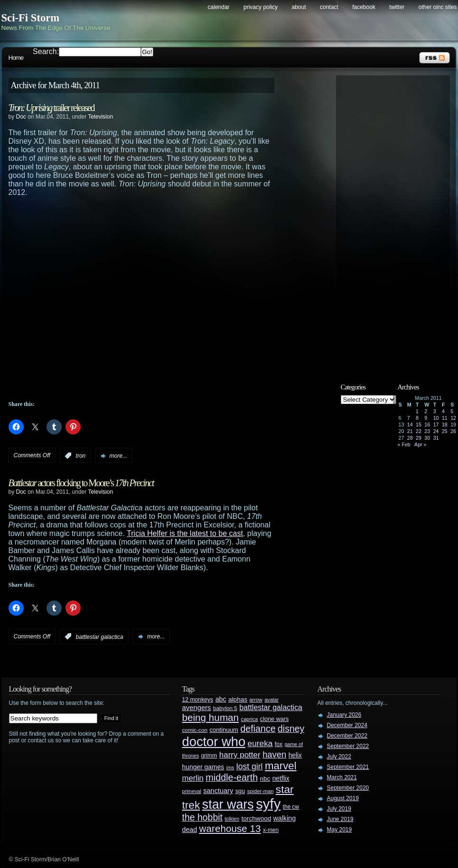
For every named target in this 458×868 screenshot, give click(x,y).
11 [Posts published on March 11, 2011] (445, 418)
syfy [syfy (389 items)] (268, 804)
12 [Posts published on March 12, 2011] (453, 418)
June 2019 (340, 819)
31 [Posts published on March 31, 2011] (436, 438)
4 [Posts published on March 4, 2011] (443, 411)
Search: (46, 51)
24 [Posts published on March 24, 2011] (436, 431)
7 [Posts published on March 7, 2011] (409, 418)
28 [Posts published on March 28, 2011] (410, 438)
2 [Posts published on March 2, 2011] (426, 411)
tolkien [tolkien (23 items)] (232, 819)
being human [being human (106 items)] (211, 717)
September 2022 (348, 746)
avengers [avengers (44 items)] (197, 708)
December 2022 (347, 736)
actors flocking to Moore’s (81, 483)
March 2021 (342, 777)
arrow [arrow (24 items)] (256, 700)
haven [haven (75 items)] (274, 754)
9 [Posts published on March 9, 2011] (426, 418)
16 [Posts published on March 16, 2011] (427, 425)
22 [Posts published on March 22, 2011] (419, 431)
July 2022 (339, 757)
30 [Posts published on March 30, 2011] (427, 438)
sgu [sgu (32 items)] (240, 791)
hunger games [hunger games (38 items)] (203, 767)
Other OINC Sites (438, 7)
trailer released (51, 108)
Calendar (219, 7)
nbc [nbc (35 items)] (265, 779)
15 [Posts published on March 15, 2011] (419, 425)
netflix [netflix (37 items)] (281, 779)
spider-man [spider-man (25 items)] (261, 791)
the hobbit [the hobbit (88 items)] (202, 817)
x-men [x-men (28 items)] (271, 830)
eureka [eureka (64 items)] (260, 743)
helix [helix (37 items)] (295, 755)
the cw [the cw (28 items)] (291, 807)
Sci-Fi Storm (31, 18)
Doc (21, 117)
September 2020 (348, 788)
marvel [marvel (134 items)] (281, 766)
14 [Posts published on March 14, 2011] (410, 425)
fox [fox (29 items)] (279, 744)
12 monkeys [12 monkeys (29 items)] (198, 700)
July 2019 (339, 809)
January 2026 (344, 715)
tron (81, 456)
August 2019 (343, 798)
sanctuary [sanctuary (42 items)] (218, 791)
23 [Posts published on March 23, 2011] (427, 431)
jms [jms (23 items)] (230, 767)
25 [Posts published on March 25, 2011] (445, 431)
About (299, 7)
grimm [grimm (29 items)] (209, 756)
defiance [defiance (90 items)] (258, 729)
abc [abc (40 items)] (221, 699)
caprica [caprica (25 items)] (250, 719)
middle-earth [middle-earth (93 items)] (232, 777)
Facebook (364, 7)
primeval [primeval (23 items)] (192, 791)
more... (118, 456)
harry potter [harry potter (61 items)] (240, 755)
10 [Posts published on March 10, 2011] (436, 418)
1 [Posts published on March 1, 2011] (417, 411)
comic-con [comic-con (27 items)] (195, 730)
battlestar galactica (100, 637)
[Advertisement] (398, 222)
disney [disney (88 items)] (291, 729)
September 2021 (348, 767)
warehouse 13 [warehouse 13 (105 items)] (230, 828)
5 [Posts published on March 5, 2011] (452, 411)
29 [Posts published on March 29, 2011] (419, 438)
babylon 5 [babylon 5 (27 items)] (225, 708)
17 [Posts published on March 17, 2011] (436, 425)
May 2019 (340, 830)
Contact (329, 7)
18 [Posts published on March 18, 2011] (445, 425)
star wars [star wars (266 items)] (228, 804)
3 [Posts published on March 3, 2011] (435, 411)
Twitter (397, 7)
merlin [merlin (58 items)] (193, 778)
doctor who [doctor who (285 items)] (214, 742)
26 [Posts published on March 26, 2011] (453, 431)
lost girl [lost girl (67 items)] (250, 766)
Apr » (420, 444)
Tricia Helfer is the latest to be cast (185, 533)
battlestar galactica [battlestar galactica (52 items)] (271, 707)
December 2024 (347, 725)
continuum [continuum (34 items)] (224, 730)
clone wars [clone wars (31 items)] (275, 719)
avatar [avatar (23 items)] (271, 700)
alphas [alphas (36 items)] (238, 699)
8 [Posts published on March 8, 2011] (417, 418)
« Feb (404, 444)
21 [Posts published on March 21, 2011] (410, 431)
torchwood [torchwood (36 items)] (257, 818)
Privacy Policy (261, 7)
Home (16, 58)
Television (100, 117)
